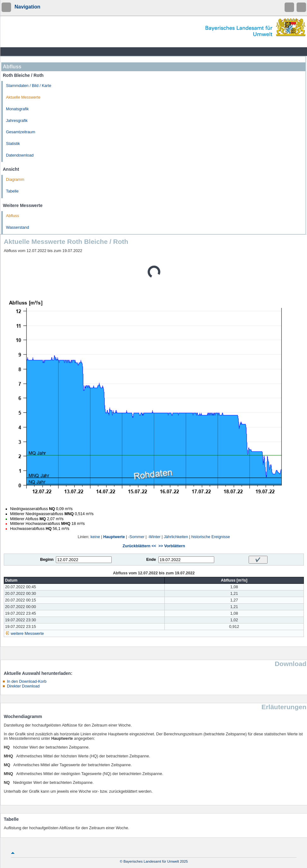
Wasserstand (18, 227)
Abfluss (12, 216)
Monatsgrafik (17, 109)
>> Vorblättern (172, 546)
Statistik (13, 144)
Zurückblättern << (139, 546)
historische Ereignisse (211, 537)
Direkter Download (23, 686)
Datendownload (20, 155)
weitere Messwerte (27, 634)
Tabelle (12, 191)
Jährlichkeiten (176, 537)
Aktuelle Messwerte (23, 97)
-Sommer (136, 537)
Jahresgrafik (17, 121)
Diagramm (15, 180)
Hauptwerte (114, 537)
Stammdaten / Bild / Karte (29, 86)
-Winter (154, 537)
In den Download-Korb (27, 681)
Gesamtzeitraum (21, 132)
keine (95, 537)
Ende (151, 560)
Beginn (47, 560)
